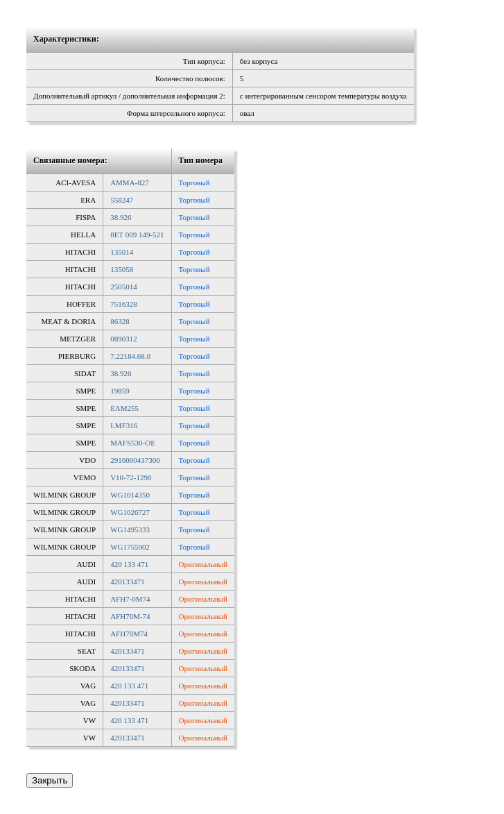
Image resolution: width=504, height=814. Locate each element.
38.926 (121, 217)
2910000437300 (135, 460)
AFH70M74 (129, 634)
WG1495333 (130, 529)
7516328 (124, 304)
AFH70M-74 (130, 616)
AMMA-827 (130, 183)
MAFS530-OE (133, 443)
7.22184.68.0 (130, 356)
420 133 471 (129, 564)
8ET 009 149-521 (137, 235)
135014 (122, 252)
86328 (120, 321)
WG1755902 (130, 547)
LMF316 (124, 425)
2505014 (124, 287)
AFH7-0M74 (130, 599)
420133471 (128, 582)
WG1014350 (130, 495)
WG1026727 (130, 512)
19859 (120, 391)
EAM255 (124, 408)
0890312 (124, 339)
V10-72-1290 (131, 477)
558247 (122, 200)
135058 (122, 269)
